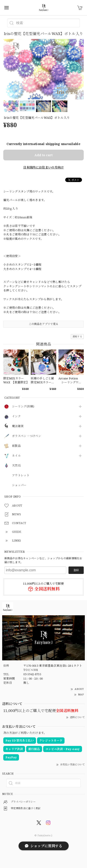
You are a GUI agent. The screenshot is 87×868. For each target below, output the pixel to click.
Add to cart (43, 155)
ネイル (16, 456)
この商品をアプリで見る (43, 324)
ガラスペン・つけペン (26, 436)
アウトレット (21, 475)
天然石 (16, 466)
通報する (77, 336)
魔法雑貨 (18, 426)
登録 (76, 570)
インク (16, 416)
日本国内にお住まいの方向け (44, 167)
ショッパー (19, 485)
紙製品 (16, 446)
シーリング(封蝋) (23, 407)
